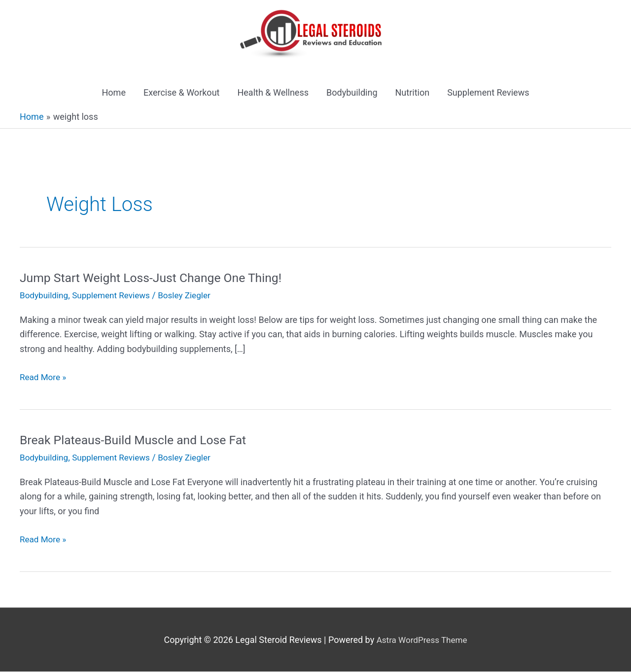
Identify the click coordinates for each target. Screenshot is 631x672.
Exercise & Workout (182, 93)
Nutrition (413, 93)
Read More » (44, 378)
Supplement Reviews (488, 93)
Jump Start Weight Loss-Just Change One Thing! (158, 278)
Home (114, 93)
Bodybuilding (352, 93)
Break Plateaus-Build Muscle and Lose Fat (139, 440)
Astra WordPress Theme (422, 640)
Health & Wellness (273, 93)
